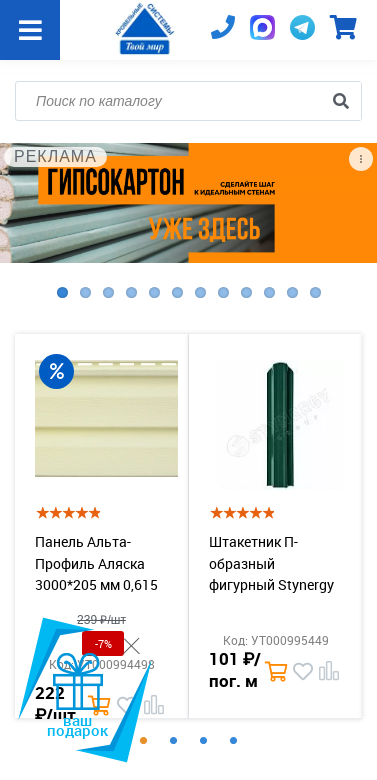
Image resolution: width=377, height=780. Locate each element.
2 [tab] (174, 741)
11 (292, 292)
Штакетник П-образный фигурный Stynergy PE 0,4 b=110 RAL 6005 (271, 584)
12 (315, 292)
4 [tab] (234, 741)
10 (269, 292)
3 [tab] (204, 741)
